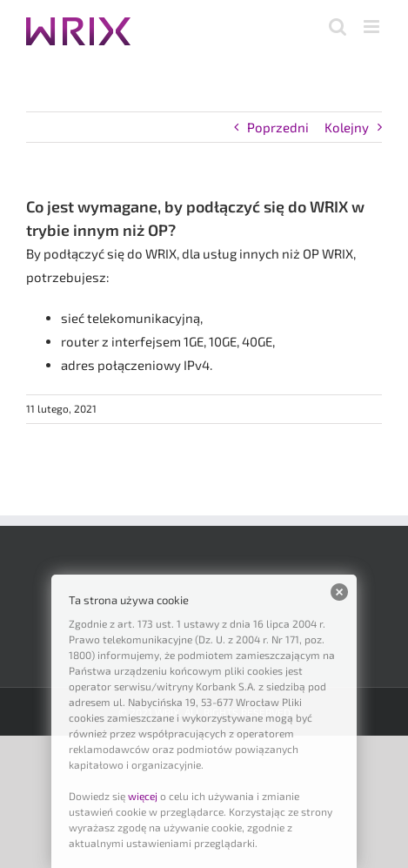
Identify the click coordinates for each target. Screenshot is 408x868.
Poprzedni (278, 127)
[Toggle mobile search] (338, 27)
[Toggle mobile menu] (373, 27)
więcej (143, 796)
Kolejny (347, 127)
